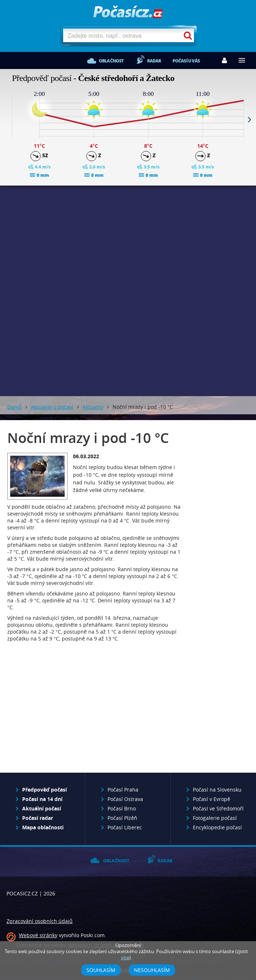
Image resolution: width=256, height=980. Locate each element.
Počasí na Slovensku (217, 790)
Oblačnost (111, 61)
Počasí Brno (122, 808)
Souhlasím (101, 970)
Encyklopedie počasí (217, 827)
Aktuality (93, 407)
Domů (15, 407)
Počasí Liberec (125, 827)
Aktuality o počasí (52, 407)
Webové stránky (38, 935)
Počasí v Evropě (212, 799)
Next (249, 119)
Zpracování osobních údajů (40, 921)
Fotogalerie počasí (215, 818)
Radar (154, 61)
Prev (7, 119)
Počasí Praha (123, 790)
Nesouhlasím (152, 970)
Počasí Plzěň (122, 818)
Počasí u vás (186, 61)
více (125, 958)
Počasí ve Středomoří (218, 808)
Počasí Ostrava (125, 799)
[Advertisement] (128, 240)
